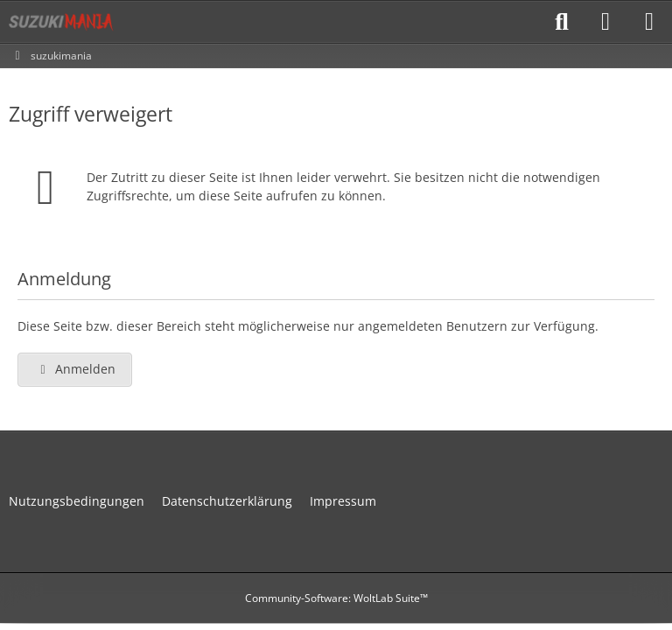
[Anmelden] (605, 22)
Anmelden (75, 369)
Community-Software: (336, 598)
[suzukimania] (61, 22)
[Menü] (649, 22)
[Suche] (562, 22)
